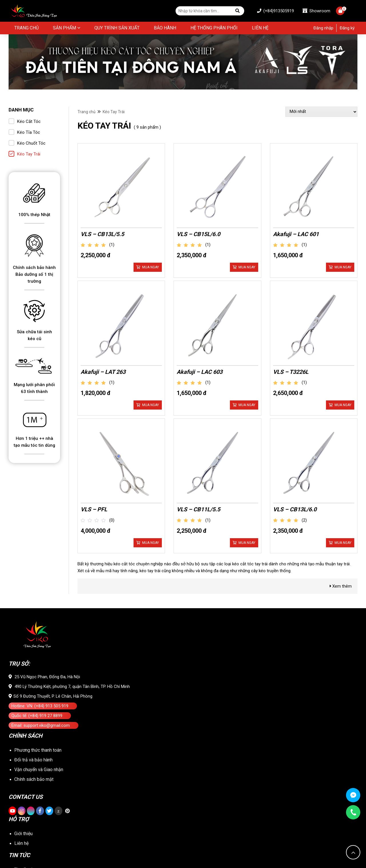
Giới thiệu (23, 834)
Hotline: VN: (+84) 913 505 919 (40, 707)
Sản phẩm (64, 28)
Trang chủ (26, 28)
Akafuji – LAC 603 (200, 372)
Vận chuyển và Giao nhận (39, 770)
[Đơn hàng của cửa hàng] (321, 112)
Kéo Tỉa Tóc (29, 132)
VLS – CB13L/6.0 (295, 510)
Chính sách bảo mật (34, 780)
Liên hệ (260, 28)
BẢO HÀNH (165, 28)
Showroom (316, 11)
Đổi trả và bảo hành (33, 760)
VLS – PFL (94, 510)
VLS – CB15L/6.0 (199, 234)
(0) (112, 521)
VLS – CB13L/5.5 (103, 234)
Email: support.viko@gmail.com (41, 726)
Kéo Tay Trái (29, 154)
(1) (112, 245)
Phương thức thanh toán (38, 751)
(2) (304, 521)
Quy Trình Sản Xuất (117, 28)
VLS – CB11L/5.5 (199, 510)
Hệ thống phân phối (214, 28)
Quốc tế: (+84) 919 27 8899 (37, 716)
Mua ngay (151, 268)
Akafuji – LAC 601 (296, 234)
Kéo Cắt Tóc (29, 121)
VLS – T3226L (291, 372)
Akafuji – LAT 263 (103, 372)
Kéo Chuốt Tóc (31, 143)
